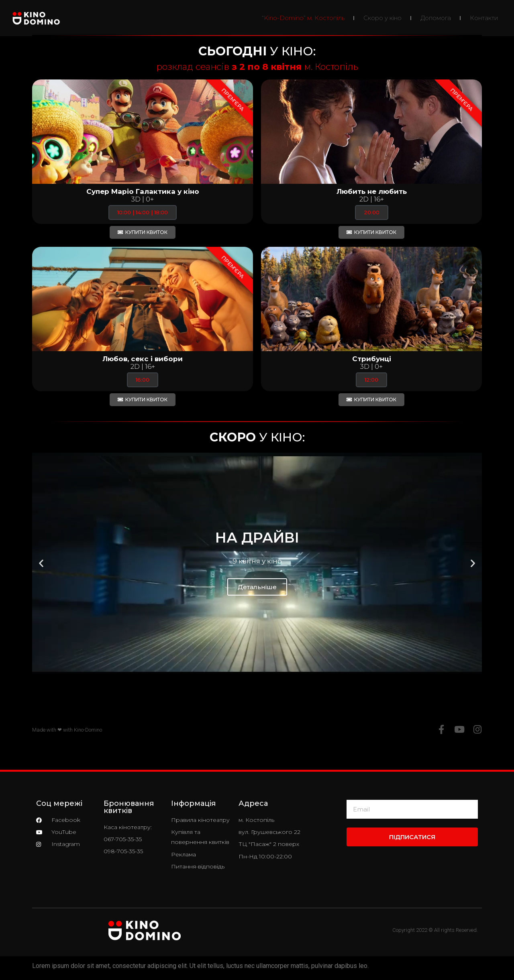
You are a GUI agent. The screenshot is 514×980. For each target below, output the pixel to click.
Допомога (436, 18)
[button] (41, 563)
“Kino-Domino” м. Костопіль (303, 18)
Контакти (484, 18)
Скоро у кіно (382, 18)
